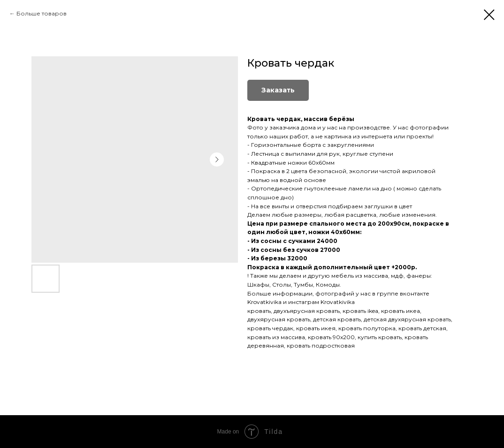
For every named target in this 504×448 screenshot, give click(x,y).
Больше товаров (42, 13)
